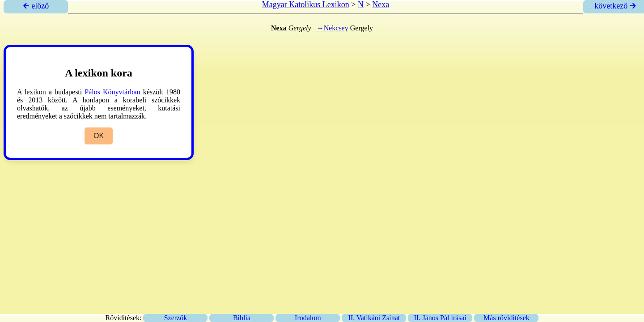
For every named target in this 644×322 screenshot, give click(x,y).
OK (99, 136)
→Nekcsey (333, 28)
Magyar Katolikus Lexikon (306, 4)
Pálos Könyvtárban (112, 92)
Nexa (381, 4)
